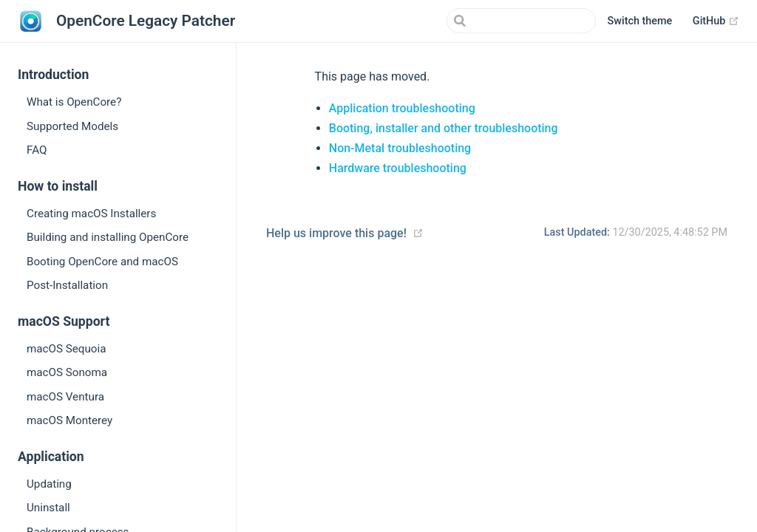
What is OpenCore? (74, 102)
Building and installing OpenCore (108, 237)
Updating (49, 484)
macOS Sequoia (66, 349)
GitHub (716, 21)
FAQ (37, 150)
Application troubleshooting (402, 108)
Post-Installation (67, 285)
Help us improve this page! (336, 233)
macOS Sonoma (67, 372)
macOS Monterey (69, 420)
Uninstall (48, 508)
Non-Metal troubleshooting (400, 148)
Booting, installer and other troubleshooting (444, 128)
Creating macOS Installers (91, 214)
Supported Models (72, 126)
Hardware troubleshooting (398, 168)
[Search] (521, 21)
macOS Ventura (65, 397)
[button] (640, 21)
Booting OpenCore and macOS (102, 262)
